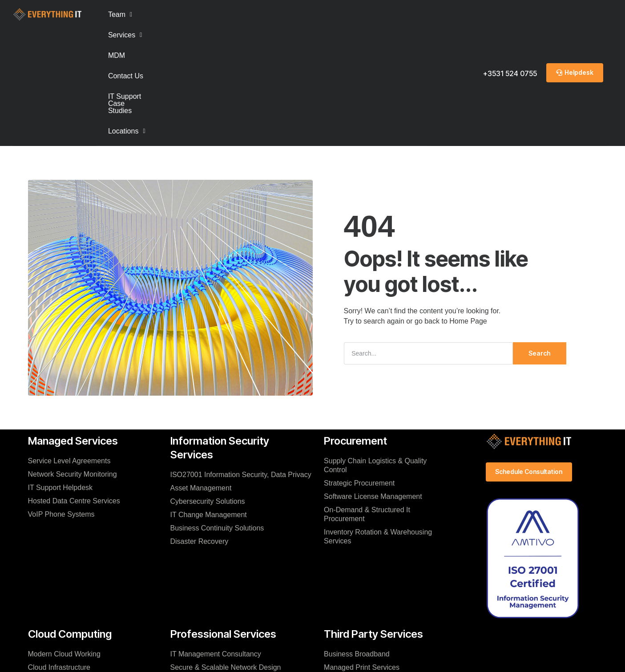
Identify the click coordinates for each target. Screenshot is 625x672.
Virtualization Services (205, 590)
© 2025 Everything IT (308, 665)
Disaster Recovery (200, 424)
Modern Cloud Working (64, 537)
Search (539, 236)
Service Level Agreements (69, 344)
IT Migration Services (204, 564)
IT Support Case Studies (310, 14)
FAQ (35, 564)
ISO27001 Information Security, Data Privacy (241, 358)
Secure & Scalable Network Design (226, 550)
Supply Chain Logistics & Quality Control (375, 348)
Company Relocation (204, 577)
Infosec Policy (359, 656)
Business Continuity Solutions (217, 411)
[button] (120, 15)
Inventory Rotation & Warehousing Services (378, 419)
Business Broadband (357, 537)
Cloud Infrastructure (59, 550)
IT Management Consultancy (216, 537)
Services (162, 14)
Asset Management (201, 371)
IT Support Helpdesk (60, 370)
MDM (202, 14)
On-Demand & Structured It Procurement (367, 397)
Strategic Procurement (359, 366)
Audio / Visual (346, 577)
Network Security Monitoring (73, 357)
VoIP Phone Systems (61, 397)
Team (120, 14)
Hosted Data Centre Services (74, 384)
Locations (381, 14)
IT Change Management (209, 398)
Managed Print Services (362, 550)
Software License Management (373, 379)
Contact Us (241, 14)
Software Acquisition (356, 564)
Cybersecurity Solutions (208, 384)
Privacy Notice (308, 656)
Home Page (468, 204)
